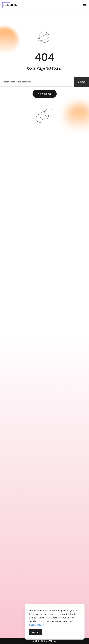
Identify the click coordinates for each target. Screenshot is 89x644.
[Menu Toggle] (85, 5)
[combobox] (36, 82)
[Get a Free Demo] (44, 641)
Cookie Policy (36, 626)
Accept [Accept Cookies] (36, 633)
